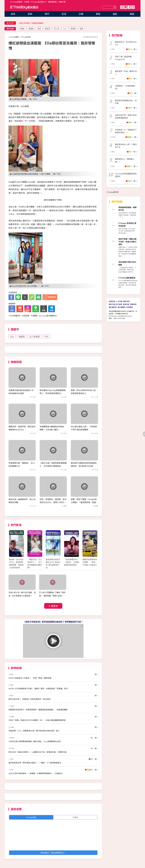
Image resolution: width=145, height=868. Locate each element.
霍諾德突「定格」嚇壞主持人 (126, 72)
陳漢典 (73, 29)
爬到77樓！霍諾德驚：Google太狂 (124, 58)
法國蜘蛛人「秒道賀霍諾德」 (125, 87)
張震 (81, 29)
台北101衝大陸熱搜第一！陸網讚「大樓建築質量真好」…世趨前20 (36, 773)
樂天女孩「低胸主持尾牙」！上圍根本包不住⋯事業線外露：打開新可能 (37, 752)
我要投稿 (112, 301)
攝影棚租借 (52, 2)
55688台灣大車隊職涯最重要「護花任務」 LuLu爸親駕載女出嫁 (34, 741)
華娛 (98, 14)
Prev (12, 546)
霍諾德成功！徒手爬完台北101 (126, 43)
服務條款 (133, 304)
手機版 (27, 2)
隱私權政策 (113, 307)
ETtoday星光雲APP (39, 2)
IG (133, 7)
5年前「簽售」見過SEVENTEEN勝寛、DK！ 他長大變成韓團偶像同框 (37, 720)
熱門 (47, 14)
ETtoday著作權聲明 (47, 316)
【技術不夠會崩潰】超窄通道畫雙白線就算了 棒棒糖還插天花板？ (53, 622)
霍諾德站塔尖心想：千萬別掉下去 (126, 146)
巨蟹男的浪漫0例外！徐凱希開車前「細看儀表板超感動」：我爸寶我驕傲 (38, 710)
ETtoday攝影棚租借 (127, 278)
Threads (122, 7)
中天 (46, 336)
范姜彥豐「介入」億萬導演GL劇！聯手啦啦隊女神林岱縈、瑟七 (34, 731)
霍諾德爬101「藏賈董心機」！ (125, 160)
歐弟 (39, 29)
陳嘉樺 (22, 336)
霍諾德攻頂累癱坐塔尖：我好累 (126, 102)
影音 (64, 14)
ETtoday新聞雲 (16, 2)
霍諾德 (47, 29)
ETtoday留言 (31, 817)
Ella (12, 336)
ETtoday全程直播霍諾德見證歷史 (126, 175)
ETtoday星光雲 (24, 7)
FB (129, 7)
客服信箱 (126, 304)
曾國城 (31, 29)
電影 (115, 14)
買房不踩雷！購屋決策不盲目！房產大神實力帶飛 (127, 242)
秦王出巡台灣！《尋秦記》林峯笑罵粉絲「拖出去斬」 (30, 699)
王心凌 (56, 29)
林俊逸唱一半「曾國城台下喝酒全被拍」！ (126, 131)
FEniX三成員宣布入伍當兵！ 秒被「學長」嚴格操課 (30, 678)
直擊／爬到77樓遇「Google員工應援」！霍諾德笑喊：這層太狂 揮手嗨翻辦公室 (84, 502)
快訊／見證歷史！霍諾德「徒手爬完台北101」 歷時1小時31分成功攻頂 (53, 502)
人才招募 (119, 301)
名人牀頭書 (35, 336)
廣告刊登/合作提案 (115, 304)
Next (94, 546)
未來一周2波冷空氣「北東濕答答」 (33, 23)
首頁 (13, 14)
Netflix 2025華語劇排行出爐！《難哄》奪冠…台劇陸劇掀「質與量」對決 (38, 688)
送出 (115, 7)
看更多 (54, 606)
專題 (132, 14)
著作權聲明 (122, 307)
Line (126, 7)
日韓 (81, 14)
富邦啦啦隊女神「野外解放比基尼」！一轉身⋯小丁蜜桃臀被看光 (35, 763)
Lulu (65, 29)
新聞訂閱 (62, 2)
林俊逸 (22, 29)
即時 (30, 14)
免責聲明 (130, 307)
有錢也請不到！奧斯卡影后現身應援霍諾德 (126, 116)
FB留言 (75, 817)
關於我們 (126, 301)
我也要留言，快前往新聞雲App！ (53, 853)
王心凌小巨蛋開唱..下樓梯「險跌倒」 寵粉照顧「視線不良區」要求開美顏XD (52, 596)
